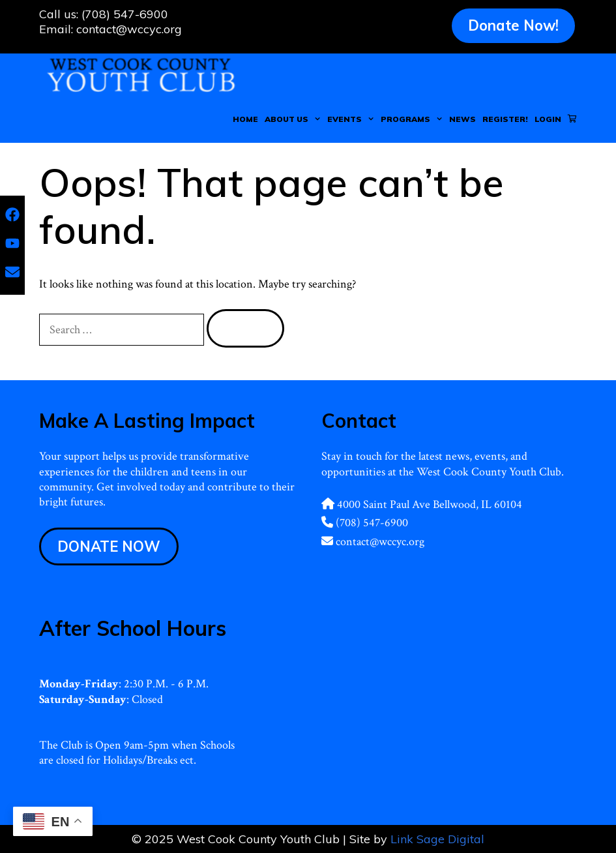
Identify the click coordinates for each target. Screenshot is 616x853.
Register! (505, 119)
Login (548, 119)
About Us (294, 119)
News (462, 119)
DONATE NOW (109, 546)
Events (352, 119)
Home (245, 119)
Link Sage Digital (437, 839)
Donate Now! (513, 25)
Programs (413, 119)
